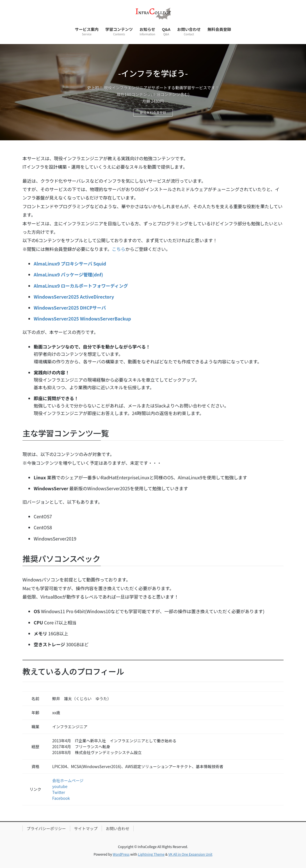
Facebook (61, 798)
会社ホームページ (68, 780)
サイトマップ (86, 828)
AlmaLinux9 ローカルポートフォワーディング (81, 286)
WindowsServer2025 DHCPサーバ (70, 308)
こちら (118, 249)
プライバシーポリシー (46, 828)
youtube (60, 786)
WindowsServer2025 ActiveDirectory (74, 297)
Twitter (59, 792)
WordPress (121, 854)
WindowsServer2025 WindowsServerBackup (82, 319)
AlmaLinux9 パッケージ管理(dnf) (68, 274)
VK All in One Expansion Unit (190, 854)
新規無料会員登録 (153, 113)
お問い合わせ (118, 828)
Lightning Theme (151, 854)
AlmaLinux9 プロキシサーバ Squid (70, 264)
